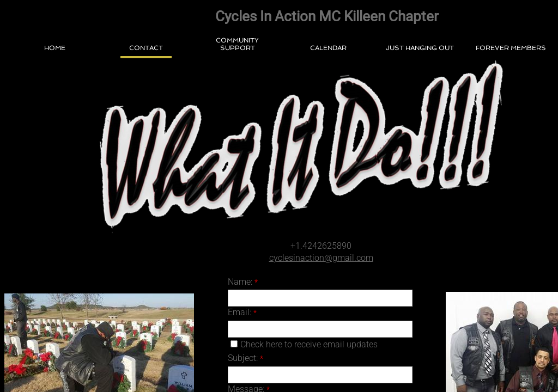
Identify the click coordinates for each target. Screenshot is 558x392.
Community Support (237, 44)
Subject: (245, 358)
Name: (243, 282)
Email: (242, 312)
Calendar (328, 48)
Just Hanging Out (420, 48)
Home (55, 48)
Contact (146, 48)
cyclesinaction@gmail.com (321, 258)
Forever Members (511, 48)
